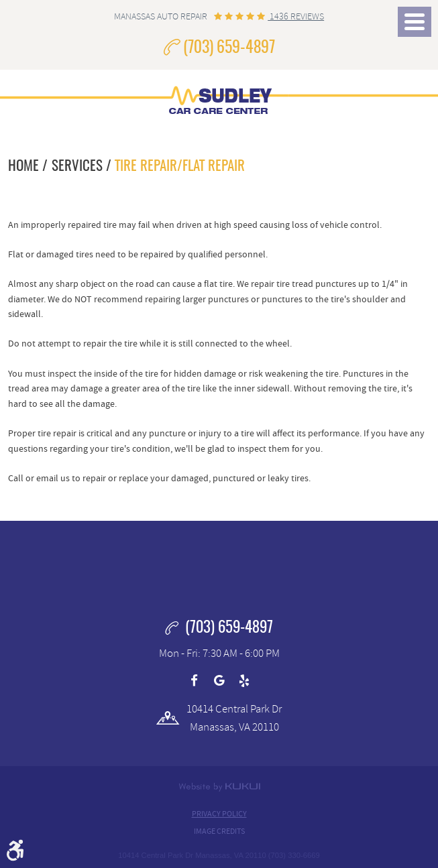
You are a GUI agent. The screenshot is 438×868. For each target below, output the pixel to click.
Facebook (194, 681)
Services (77, 167)
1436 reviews (296, 16)
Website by (219, 787)
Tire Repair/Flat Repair (180, 167)
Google (219, 681)
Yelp (244, 681)
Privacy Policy (219, 814)
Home (23, 167)
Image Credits (219, 831)
